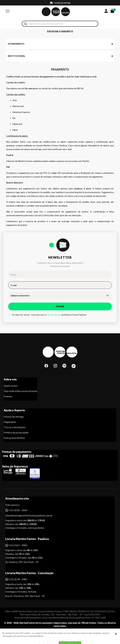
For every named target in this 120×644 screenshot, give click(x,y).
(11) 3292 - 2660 (18, 510)
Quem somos (11, 386)
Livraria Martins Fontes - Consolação (29, 573)
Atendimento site (17, 498)
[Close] (116, 638)
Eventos (8, 396)
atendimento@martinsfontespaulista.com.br (26, 515)
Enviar (60, 306)
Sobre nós (10, 379)
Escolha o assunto (60, 31)
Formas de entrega (14, 417)
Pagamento (10, 422)
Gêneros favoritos (20, 295)
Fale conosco (12, 505)
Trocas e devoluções (15, 427)
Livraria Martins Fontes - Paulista (27, 539)
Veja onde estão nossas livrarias (21, 391)
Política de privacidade (16, 432)
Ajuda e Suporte (14, 410)
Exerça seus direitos (14, 438)
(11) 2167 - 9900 (18, 545)
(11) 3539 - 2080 (18, 579)
